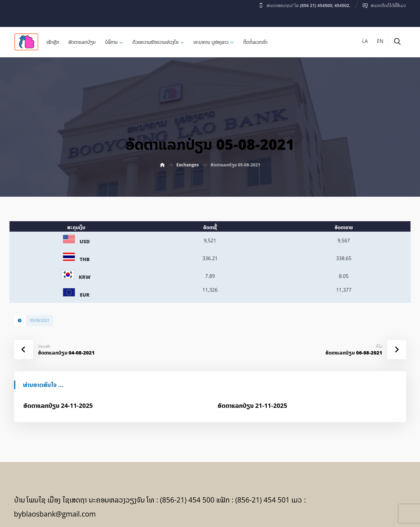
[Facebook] (26, 12)
